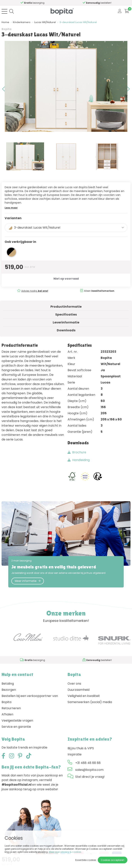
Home (5, 22)
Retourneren (11, 708)
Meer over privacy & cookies (65, 852)
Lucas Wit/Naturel (45, 22)
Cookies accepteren (113, 860)
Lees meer (11, 208)
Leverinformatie (66, 322)
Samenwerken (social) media (90, 702)
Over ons (74, 684)
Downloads (66, 330)
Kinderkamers (22, 22)
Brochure (77, 452)
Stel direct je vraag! (90, 777)
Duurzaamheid (79, 690)
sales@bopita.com (89, 770)
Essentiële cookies (86, 860)
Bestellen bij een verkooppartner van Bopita (30, 699)
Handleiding (79, 460)
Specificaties (66, 315)
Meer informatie (28, 581)
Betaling (8, 684)
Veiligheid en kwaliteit (84, 696)
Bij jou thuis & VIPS (81, 748)
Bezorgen (9, 690)
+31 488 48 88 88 (88, 763)
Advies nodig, (35, 291)
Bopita (6, 29)
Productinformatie (66, 307)
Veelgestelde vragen (17, 721)
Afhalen (7, 714)
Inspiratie (75, 754)
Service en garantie (16, 727)
